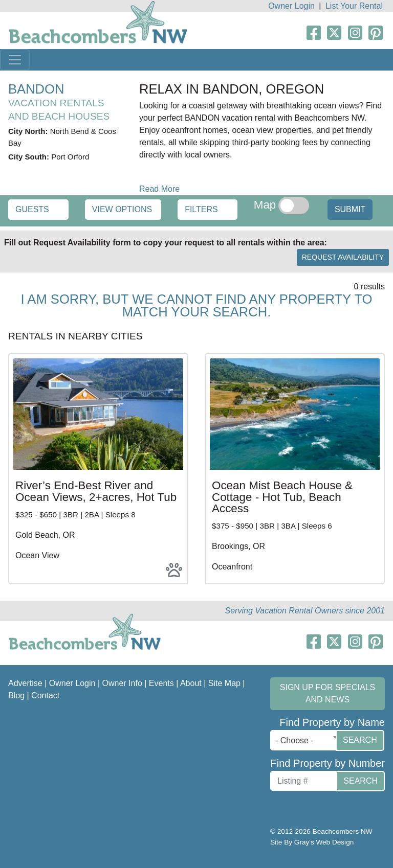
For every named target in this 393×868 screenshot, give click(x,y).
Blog (16, 695)
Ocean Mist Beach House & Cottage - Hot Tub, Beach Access (282, 497)
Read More (159, 189)
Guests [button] (32, 209)
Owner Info (122, 683)
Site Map (224, 683)
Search (360, 740)
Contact (45, 695)
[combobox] (305, 740)
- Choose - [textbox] (294, 740)
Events (161, 683)
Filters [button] (201, 209)
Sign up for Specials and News (327, 693)
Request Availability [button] (343, 257)
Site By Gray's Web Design (312, 842)
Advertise (25, 683)
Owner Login (291, 6)
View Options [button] (122, 209)
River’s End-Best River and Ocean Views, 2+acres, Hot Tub (96, 491)
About (191, 683)
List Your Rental (354, 6)
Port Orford (70, 157)
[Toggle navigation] (15, 60)
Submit (350, 209)
